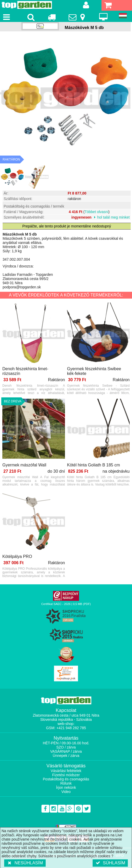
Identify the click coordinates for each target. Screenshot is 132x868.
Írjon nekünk (66, 787)
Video (66, 792)
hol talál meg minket (113, 217)
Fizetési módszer (66, 775)
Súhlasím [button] (110, 863)
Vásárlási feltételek (66, 771)
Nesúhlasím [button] (25, 863)
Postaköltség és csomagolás (66, 779)
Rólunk (66, 783)
